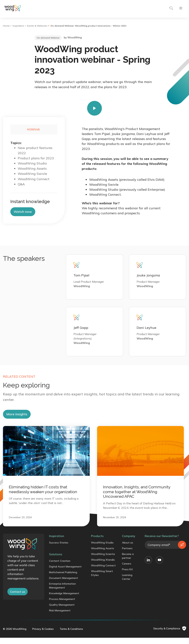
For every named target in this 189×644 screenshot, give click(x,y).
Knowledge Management (64, 599)
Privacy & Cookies (43, 635)
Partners (127, 554)
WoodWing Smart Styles (102, 579)
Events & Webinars (37, 26)
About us (128, 549)
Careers (127, 570)
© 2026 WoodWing (15, 635)
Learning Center (127, 583)
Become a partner (128, 562)
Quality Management (62, 611)
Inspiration (18, 26)
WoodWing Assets (103, 554)
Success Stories (59, 549)
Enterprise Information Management (62, 592)
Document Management (64, 584)
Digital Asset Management (65, 573)
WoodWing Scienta (103, 560)
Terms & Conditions (71, 635)
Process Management (62, 605)
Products (97, 542)
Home (6, 26)
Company (129, 542)
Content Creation (60, 567)
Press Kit (127, 575)
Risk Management (60, 617)
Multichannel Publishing (63, 578)
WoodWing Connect (103, 572)
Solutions (56, 560)
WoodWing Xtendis (103, 566)
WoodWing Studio (102, 549)
